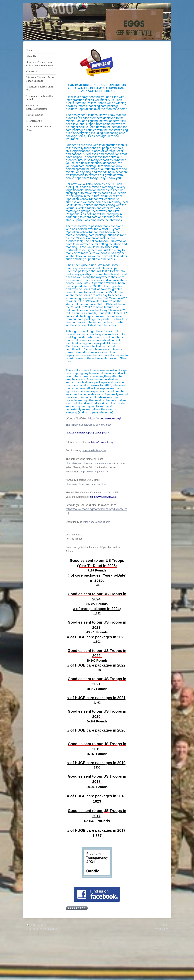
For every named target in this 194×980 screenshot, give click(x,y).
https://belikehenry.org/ (95, 450)
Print (31, 925)
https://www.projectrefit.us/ (95, 472)
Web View (161, 929)
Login (164, 925)
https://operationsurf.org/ (96, 522)
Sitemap (43, 925)
